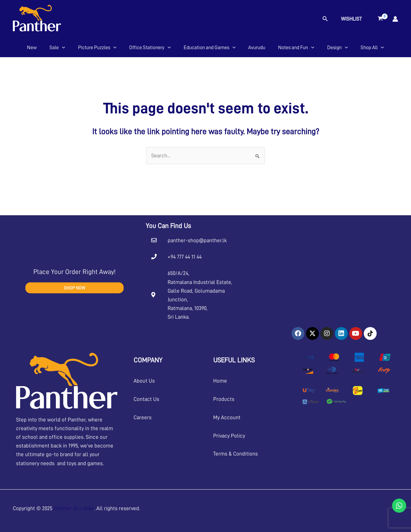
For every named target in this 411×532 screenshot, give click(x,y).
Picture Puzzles (97, 48)
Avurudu (257, 48)
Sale (57, 48)
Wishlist (351, 19)
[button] (325, 19)
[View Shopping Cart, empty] (380, 19)
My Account (227, 417)
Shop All (372, 48)
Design (338, 48)
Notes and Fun (296, 48)
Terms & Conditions (236, 454)
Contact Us (146, 399)
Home (220, 381)
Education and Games (210, 48)
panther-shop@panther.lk (197, 240)
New (32, 48)
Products (224, 399)
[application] (62, 48)
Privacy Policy (229, 436)
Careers (143, 417)
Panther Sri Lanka (74, 508)
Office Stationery (150, 48)
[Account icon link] (395, 19)
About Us (144, 381)
